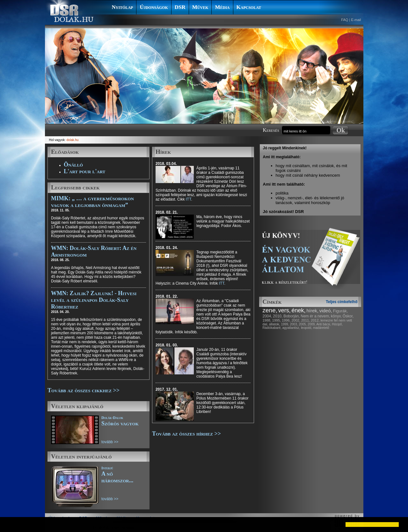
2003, (294, 324)
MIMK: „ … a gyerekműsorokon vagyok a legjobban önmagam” (92, 202)
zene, (270, 310)
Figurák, (341, 311)
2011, (306, 320)
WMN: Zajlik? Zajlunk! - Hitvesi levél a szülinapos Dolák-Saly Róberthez (94, 300)
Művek (200, 7)
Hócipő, (337, 324)
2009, (312, 324)
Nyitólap (123, 7)
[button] (10, 524)
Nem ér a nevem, (315, 316)
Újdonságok (154, 7)
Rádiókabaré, (272, 328)
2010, (278, 316)
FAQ (345, 20)
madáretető (321, 328)
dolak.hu (73, 140)
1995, (277, 320)
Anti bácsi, (324, 324)
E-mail (356, 20)
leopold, (306, 328)
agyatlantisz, (291, 328)
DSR (180, 7)
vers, (284, 310)
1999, (285, 324)
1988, (267, 320)
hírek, (312, 311)
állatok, (275, 324)
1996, (286, 320)
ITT (189, 199)
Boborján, (291, 316)
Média (222, 7)
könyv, (336, 316)
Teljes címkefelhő (342, 302)
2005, (303, 324)
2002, (296, 320)
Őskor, (348, 316)
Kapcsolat (249, 7)
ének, (299, 310)
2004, (267, 316)
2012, (315, 320)
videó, (326, 311)
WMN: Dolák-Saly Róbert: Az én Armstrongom (94, 251)
